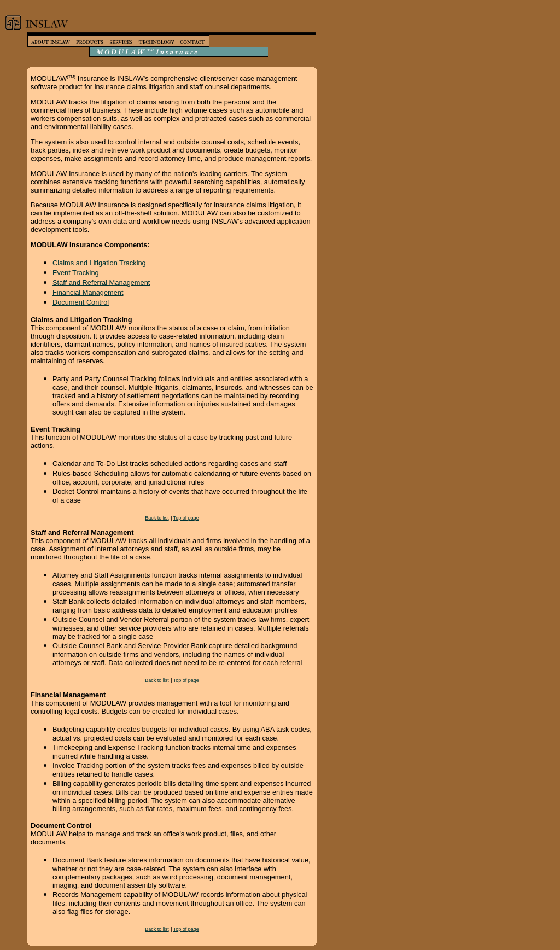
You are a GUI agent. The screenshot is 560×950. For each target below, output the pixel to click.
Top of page (186, 518)
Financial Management (88, 292)
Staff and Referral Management (101, 282)
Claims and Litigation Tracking (99, 263)
